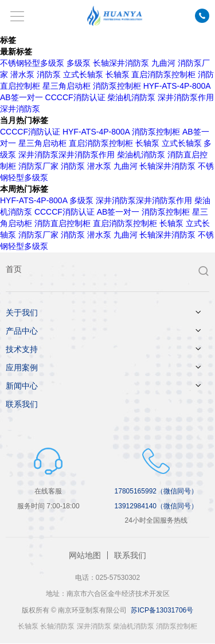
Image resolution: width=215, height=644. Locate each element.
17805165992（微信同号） (156, 491)
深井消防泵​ (20, 109)
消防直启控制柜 (62, 223)
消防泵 (49, 74)
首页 (14, 269)
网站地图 (85, 555)
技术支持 (22, 349)
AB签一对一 (21, 97)
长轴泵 (118, 74)
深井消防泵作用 (186, 97)
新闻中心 (22, 386)
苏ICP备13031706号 (162, 610)
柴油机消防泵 (131, 97)
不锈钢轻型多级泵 (32, 63)
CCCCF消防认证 (75, 97)
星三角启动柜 (67, 86)
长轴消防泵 (57, 626)
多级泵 (79, 63)
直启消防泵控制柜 (163, 74)
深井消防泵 (94, 626)
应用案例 (22, 368)
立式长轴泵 (83, 74)
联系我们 (22, 404)
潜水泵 (22, 74)
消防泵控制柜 (117, 86)
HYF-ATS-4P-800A (177, 86)
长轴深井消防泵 (121, 63)
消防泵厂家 (38, 166)
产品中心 (22, 331)
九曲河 (163, 63)
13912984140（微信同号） (156, 506)
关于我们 (22, 313)
